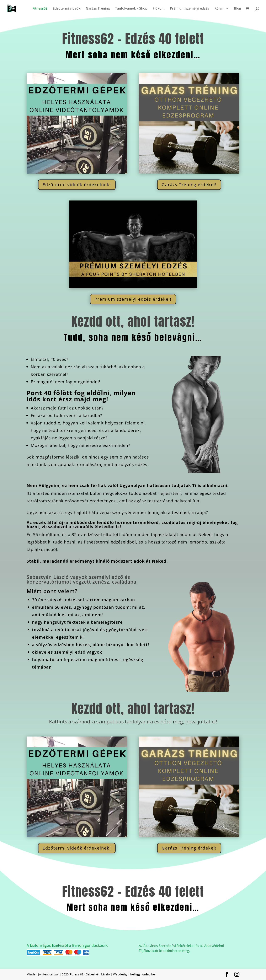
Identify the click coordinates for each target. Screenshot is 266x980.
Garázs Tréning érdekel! (189, 185)
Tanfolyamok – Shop (131, 9)
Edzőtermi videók (67, 9)
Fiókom (159, 9)
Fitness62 (40, 9)
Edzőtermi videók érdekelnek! (77, 185)
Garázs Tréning (98, 9)
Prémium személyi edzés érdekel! (133, 299)
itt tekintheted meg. (175, 951)
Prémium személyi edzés (190, 9)
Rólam (219, 9)
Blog (238, 9)
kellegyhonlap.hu (143, 974)
